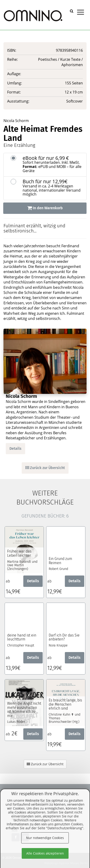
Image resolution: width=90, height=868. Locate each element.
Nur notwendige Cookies (45, 838)
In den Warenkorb (45, 208)
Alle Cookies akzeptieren (45, 853)
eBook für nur (53, 164)
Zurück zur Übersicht (45, 468)
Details (15, 448)
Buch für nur (53, 188)
